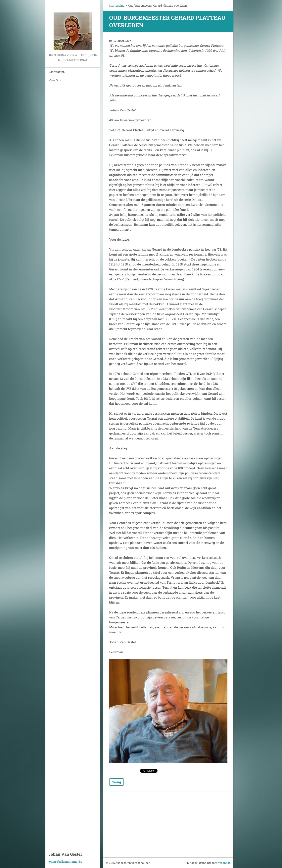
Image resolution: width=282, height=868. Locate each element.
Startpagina (57, 72)
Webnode (224, 863)
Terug (117, 782)
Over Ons (55, 80)
